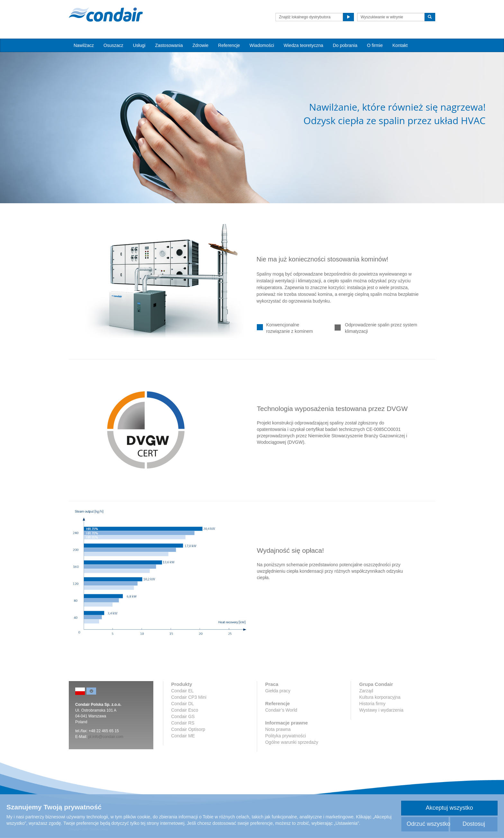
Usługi (139, 45)
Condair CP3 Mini (189, 697)
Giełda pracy (278, 691)
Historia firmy (372, 704)
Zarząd (366, 691)
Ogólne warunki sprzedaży (292, 742)
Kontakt (400, 45)
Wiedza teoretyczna (304, 45)
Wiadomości (262, 45)
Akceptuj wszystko (449, 808)
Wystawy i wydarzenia (381, 710)
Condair (106, 14)
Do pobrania (345, 45)
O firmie (375, 45)
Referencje (229, 45)
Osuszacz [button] (113, 45)
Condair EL (183, 691)
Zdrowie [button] (201, 45)
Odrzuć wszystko (428, 824)
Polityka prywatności (286, 736)
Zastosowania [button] (169, 45)
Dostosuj (474, 824)
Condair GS (183, 716)
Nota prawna (278, 729)
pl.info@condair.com (106, 737)
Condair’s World (281, 710)
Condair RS (183, 723)
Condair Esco (185, 710)
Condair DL (183, 704)
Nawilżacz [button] (84, 45)
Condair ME (183, 736)
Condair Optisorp (188, 729)
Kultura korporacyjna (380, 697)
